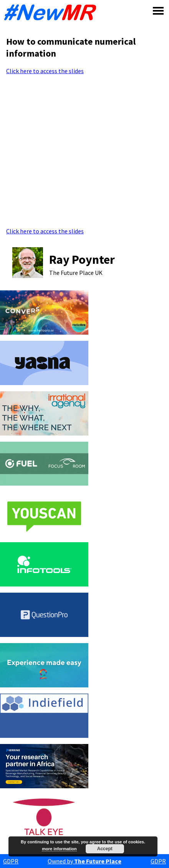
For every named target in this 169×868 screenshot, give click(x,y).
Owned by (84, 861)
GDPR (11, 861)
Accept (105, 849)
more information (59, 849)
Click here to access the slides (45, 71)
